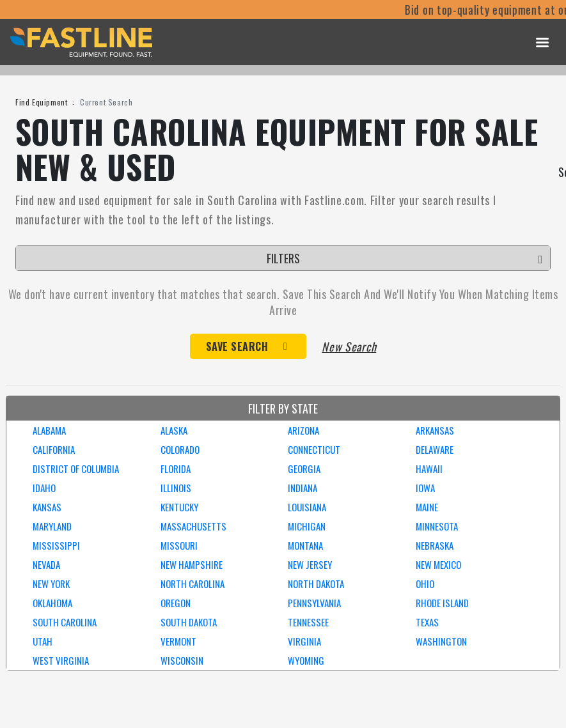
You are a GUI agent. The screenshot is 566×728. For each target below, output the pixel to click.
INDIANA (303, 488)
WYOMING (306, 660)
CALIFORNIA (54, 449)
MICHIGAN (307, 526)
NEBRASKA (435, 545)
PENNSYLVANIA (314, 603)
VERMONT (178, 641)
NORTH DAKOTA (316, 584)
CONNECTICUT (314, 449)
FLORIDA (176, 469)
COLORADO (180, 449)
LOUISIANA (307, 507)
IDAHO (44, 488)
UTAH (43, 641)
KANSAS (47, 507)
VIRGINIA (304, 641)
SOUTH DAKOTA (189, 622)
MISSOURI (179, 545)
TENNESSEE (308, 622)
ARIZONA (303, 430)
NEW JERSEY (310, 564)
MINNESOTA (437, 526)
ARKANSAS (435, 430)
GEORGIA (304, 469)
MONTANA (305, 545)
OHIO (425, 584)
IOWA (425, 488)
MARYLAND (52, 526)
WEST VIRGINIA (61, 660)
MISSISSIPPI (56, 545)
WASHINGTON (441, 641)
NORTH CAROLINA (193, 584)
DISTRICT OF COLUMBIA (76, 469)
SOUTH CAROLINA (65, 622)
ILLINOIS (176, 488)
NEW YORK (51, 584)
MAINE (427, 507)
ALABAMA (49, 430)
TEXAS (427, 622)
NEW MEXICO (438, 564)
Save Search (237, 346)
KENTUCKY (179, 507)
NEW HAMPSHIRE (192, 564)
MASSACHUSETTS (193, 526)
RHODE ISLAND (442, 603)
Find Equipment (41, 102)
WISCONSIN (182, 660)
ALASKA (174, 430)
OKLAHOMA (52, 603)
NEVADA (46, 564)
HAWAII (429, 469)
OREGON (176, 603)
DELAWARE (435, 449)
